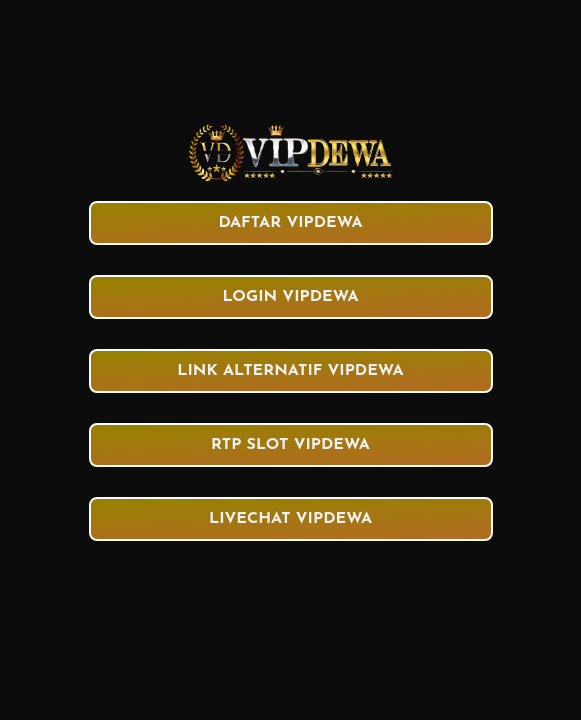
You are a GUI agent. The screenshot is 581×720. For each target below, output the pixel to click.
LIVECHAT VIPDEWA (290, 519)
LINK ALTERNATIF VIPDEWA (290, 371)
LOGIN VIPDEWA (290, 297)
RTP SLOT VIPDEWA (290, 445)
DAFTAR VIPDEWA (290, 223)
